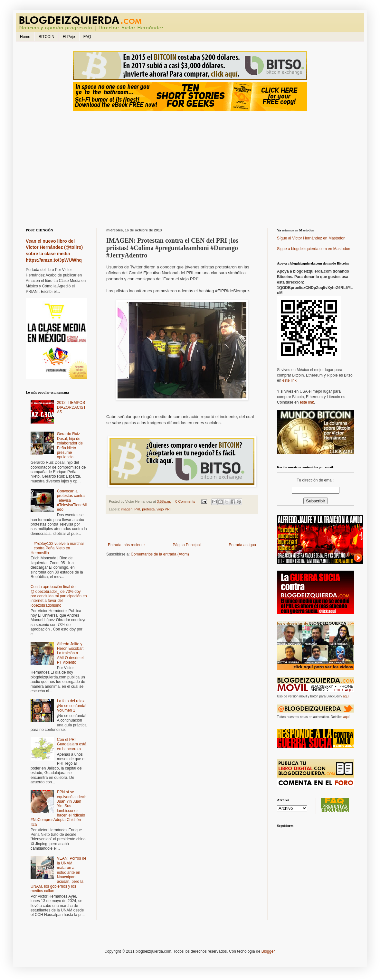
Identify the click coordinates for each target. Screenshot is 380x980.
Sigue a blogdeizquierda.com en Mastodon (313, 249)
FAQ (87, 37)
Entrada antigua (242, 545)
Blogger (268, 951)
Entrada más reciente (126, 545)
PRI (137, 509)
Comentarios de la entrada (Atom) (160, 554)
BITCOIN (47, 37)
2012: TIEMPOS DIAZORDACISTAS (71, 407)
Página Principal (187, 545)
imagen (127, 509)
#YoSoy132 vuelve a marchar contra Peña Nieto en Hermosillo (57, 548)
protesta (148, 509)
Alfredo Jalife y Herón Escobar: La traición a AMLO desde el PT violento (70, 653)
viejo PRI (163, 509)
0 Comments (185, 501)
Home (25, 37)
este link (290, 380)
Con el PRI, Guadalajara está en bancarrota (72, 744)
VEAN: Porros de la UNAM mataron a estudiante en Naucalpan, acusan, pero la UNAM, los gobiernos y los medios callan (58, 875)
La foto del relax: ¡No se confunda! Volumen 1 (72, 706)
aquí (346, 696)
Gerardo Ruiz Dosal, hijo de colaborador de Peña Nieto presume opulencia (70, 445)
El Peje (69, 37)
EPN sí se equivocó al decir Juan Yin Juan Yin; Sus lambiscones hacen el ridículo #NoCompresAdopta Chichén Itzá (58, 808)
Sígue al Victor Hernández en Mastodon (311, 238)
